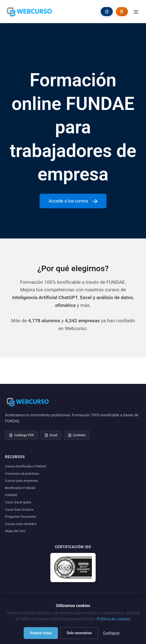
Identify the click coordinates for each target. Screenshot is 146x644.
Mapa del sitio (15, 531)
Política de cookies (114, 619)
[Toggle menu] (136, 11)
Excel (51, 435)
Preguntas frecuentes (21, 517)
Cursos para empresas (21, 481)
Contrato (77, 435)
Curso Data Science (19, 510)
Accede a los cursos (73, 201)
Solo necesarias (79, 633)
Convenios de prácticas (22, 474)
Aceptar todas (41, 633)
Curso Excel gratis (18, 502)
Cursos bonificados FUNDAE (26, 466)
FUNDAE (11, 495)
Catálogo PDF (22, 435)
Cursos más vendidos (21, 524)
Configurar (112, 633)
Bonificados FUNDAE (20, 488)
